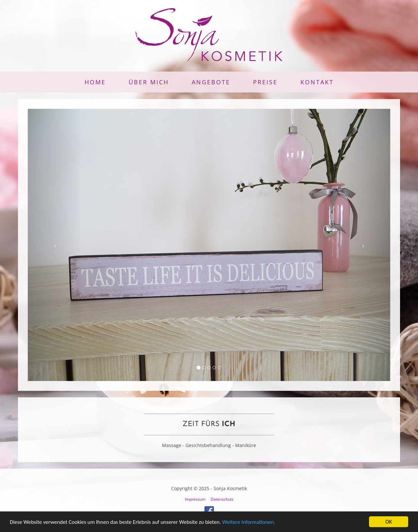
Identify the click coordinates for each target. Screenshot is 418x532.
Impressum (195, 499)
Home (95, 82)
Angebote (211, 82)
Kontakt (317, 82)
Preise (265, 82)
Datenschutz (222, 499)
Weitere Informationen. (249, 522)
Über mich (149, 82)
